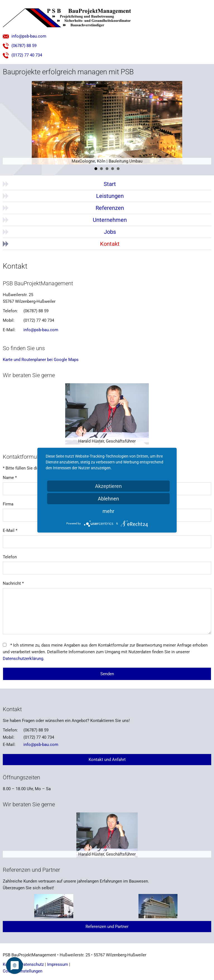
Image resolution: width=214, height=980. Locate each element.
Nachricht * (13, 583)
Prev (10, 123)
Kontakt (110, 244)
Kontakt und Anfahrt (107, 760)
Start (110, 184)
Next (204, 123)
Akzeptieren (108, 486)
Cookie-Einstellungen (23, 971)
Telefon (10, 557)
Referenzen (110, 208)
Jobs (110, 232)
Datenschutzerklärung (23, 659)
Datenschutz (32, 964)
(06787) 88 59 (20, 46)
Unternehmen (110, 220)
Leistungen (110, 196)
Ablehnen (108, 498)
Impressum (58, 964)
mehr (108, 511)
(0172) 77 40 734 (22, 55)
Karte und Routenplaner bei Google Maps (41, 360)
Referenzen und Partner (107, 927)
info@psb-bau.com (25, 36)
